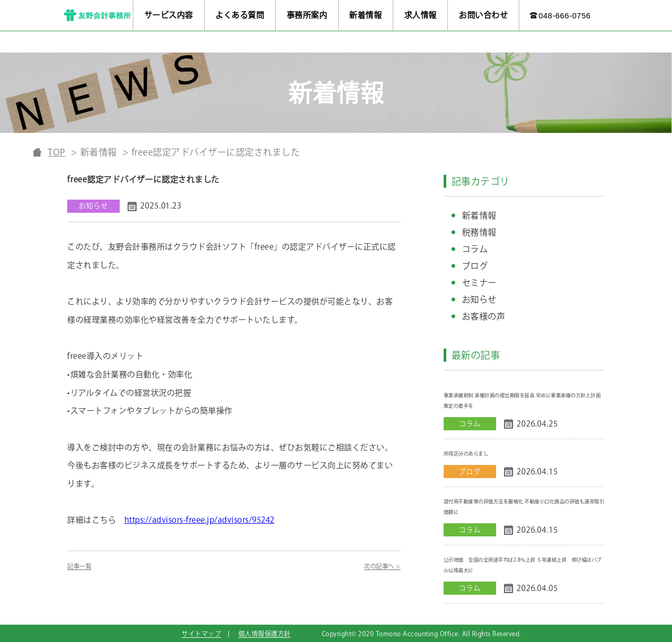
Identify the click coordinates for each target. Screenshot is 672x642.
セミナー (479, 283)
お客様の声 (484, 316)
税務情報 (479, 232)
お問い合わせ (483, 15)
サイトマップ (201, 634)
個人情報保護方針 (265, 634)
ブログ (475, 266)
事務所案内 (307, 15)
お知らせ (479, 299)
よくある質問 (240, 15)
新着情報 (365, 15)
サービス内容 (169, 15)
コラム (475, 249)
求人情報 (421, 15)
